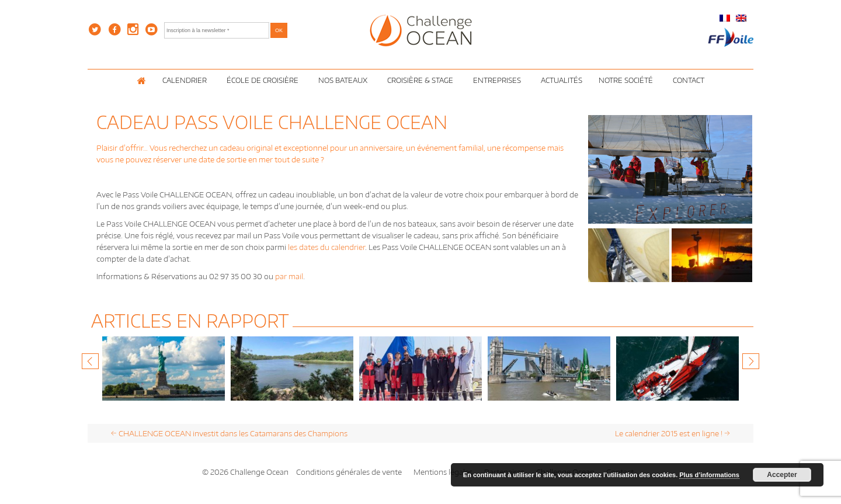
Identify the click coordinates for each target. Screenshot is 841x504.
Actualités (562, 80)
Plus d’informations (709, 475)
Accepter (782, 475)
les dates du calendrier (326, 247)
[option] (164, 369)
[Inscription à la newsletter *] (217, 30)
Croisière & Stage (422, 80)
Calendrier (186, 80)
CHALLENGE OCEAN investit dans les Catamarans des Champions (229, 433)
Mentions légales (443, 472)
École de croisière (264, 80)
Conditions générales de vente (349, 472)
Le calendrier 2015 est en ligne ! (673, 433)
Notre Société (628, 80)
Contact (689, 80)
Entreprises (499, 80)
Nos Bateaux (345, 80)
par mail (289, 276)
